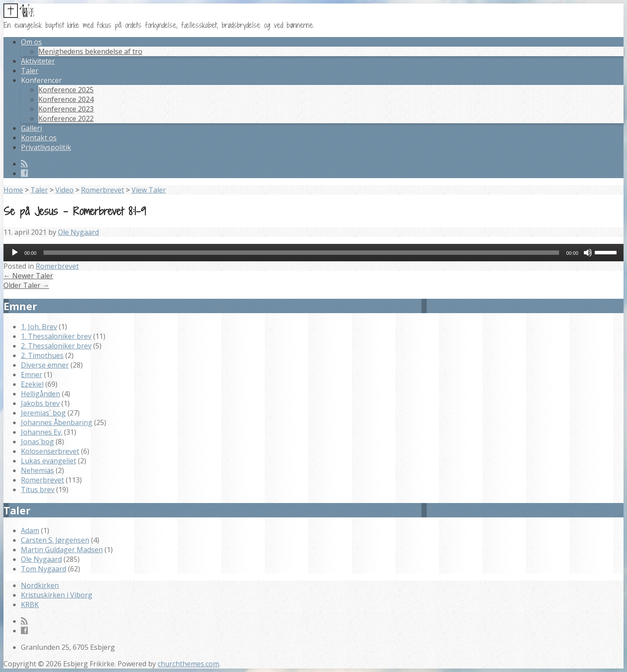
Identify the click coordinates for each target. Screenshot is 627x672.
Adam (30, 530)
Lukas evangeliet (49, 461)
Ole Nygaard (78, 232)
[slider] (302, 253)
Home (13, 190)
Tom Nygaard (44, 569)
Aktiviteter (38, 61)
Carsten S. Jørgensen (55, 540)
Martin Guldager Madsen (62, 550)
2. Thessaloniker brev (56, 346)
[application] (313, 253)
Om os (31, 42)
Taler (30, 71)
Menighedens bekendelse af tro (90, 51)
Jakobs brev (40, 403)
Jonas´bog (37, 442)
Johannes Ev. (42, 432)
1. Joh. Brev (39, 327)
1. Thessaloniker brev (56, 336)
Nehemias (37, 470)
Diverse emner (45, 365)
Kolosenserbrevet (50, 451)
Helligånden (40, 394)
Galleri (31, 128)
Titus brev (38, 490)
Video (64, 190)
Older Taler (26, 285)
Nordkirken (40, 585)
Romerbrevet (103, 190)
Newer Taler (28, 276)
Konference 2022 (66, 118)
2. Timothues (42, 355)
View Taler (149, 190)
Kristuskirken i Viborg (57, 595)
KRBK (30, 604)
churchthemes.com (188, 664)
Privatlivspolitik (46, 147)
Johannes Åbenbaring (57, 422)
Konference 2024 (66, 99)
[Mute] (588, 253)
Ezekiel (32, 384)
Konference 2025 (66, 90)
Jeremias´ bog (43, 413)
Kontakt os (39, 138)
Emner (32, 375)
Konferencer (41, 80)
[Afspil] (15, 253)
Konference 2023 (66, 109)
